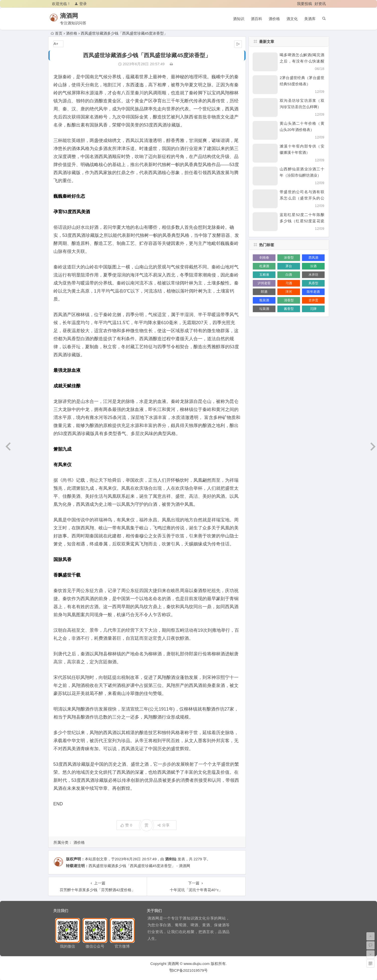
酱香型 (289, 309)
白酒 (289, 275)
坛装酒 (264, 309)
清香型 (289, 300)
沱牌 (313, 309)
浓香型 (289, 258)
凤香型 (313, 283)
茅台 (289, 266)
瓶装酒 (264, 300)
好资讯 (320, 4)
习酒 (289, 283)
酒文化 (292, 19)
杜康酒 (264, 266)
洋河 (289, 292)
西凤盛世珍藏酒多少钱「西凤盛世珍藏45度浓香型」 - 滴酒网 (139, 866)
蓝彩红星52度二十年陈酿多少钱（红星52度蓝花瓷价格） (302, 221)
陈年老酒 (313, 292)
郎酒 (264, 292)
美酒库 (310, 19)
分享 (163, 825)
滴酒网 (72, 16)
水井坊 (313, 275)
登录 (81, 4)
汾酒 (313, 266)
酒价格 (274, 19)
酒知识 (239, 19)
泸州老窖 (264, 283)
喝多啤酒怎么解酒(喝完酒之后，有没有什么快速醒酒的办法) (302, 61)
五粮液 (264, 275)
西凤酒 (313, 258)
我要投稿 (305, 4)
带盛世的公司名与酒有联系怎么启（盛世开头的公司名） (302, 198)
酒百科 (256, 19)
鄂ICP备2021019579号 (189, 970)
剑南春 (264, 258)
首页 (57, 33)
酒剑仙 (171, 859)
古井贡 (313, 300)
